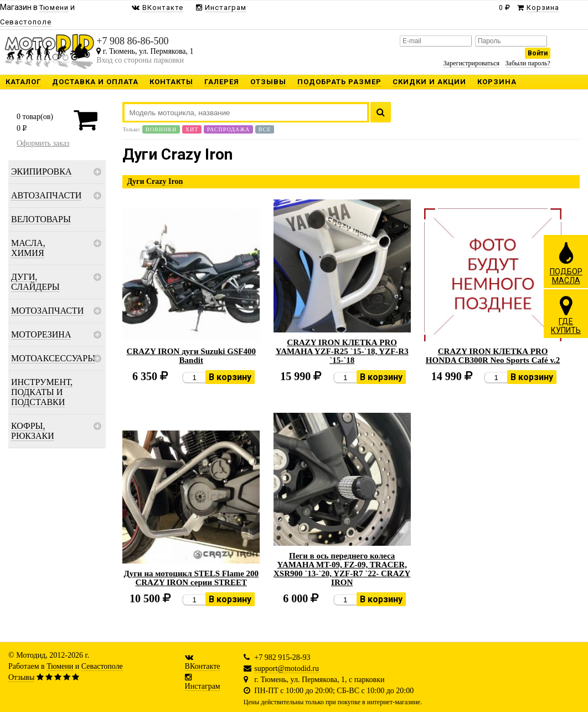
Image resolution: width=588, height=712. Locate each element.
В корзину (230, 377)
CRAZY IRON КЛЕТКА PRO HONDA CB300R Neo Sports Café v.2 (493, 356)
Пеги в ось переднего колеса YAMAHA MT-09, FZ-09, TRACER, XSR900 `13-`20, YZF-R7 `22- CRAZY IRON (342, 569)
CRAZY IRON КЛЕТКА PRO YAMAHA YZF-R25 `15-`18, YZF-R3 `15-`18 (342, 351)
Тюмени (60, 666)
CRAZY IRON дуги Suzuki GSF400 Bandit (191, 356)
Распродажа (229, 129)
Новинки (161, 129)
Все (265, 129)
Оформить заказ (43, 143)
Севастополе (102, 666)
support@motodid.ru (287, 669)
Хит (192, 129)
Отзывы (21, 677)
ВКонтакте (203, 666)
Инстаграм (203, 686)
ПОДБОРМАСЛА (566, 263)
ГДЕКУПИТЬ (566, 315)
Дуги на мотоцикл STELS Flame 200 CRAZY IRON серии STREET (191, 578)
